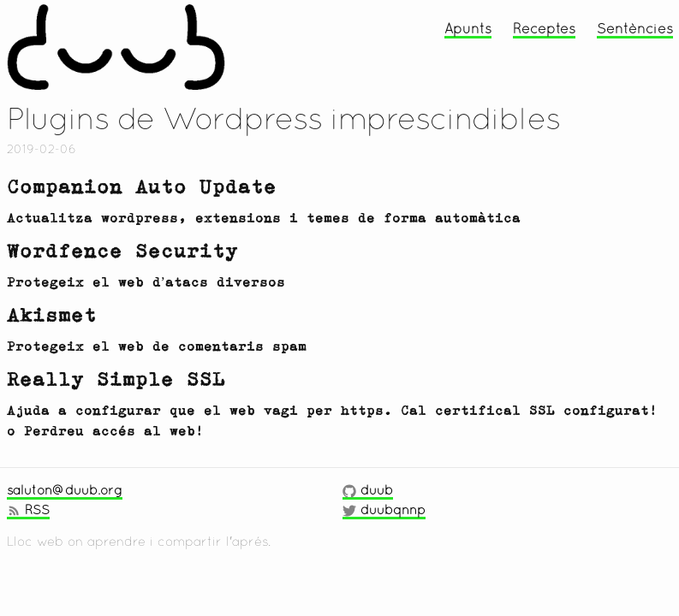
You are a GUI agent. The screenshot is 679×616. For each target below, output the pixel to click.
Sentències (635, 28)
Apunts (468, 28)
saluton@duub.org (65, 490)
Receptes (544, 28)
